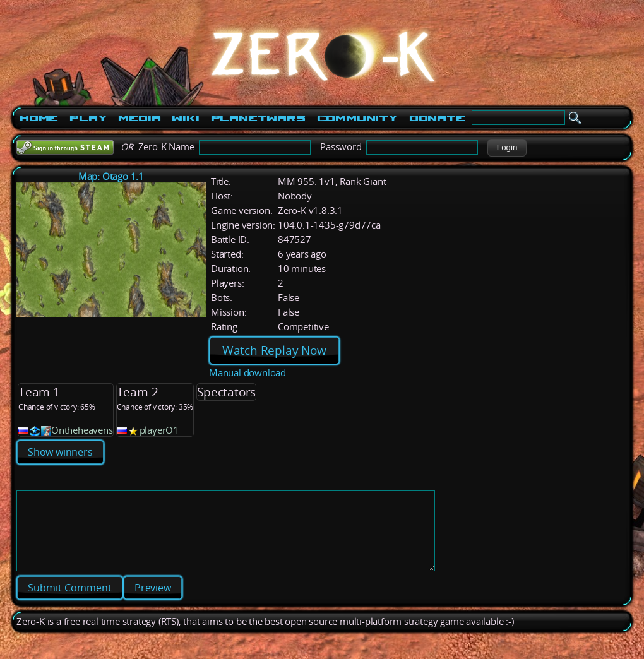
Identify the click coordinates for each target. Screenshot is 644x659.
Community (357, 118)
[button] (507, 148)
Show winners (60, 452)
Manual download (247, 373)
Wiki (185, 118)
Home (39, 118)
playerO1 (159, 430)
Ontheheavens (82, 430)
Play (88, 118)
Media (139, 118)
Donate (437, 118)
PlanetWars (258, 118)
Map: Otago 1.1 (111, 176)
